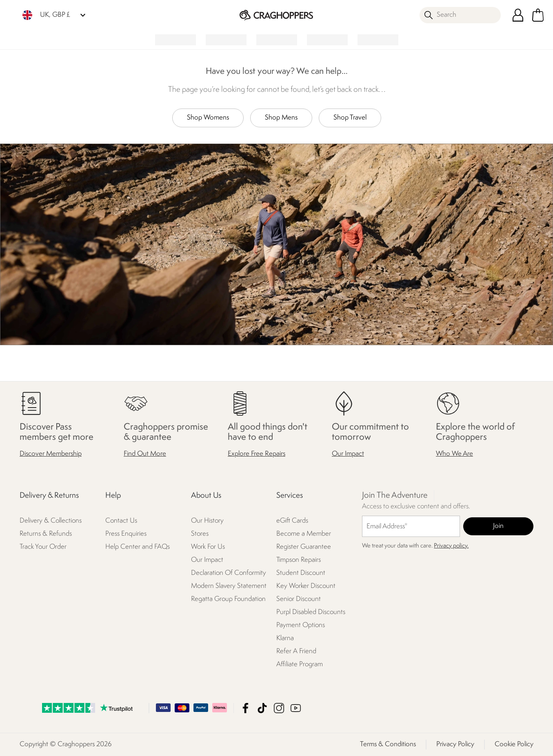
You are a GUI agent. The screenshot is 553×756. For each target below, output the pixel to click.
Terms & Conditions (388, 744)
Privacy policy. (451, 546)
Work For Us (208, 547)
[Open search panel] (460, 15)
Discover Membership (51, 454)
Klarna (285, 638)
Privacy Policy (455, 744)
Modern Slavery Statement (229, 586)
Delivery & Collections (51, 521)
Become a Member (304, 534)
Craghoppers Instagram (279, 708)
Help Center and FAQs (138, 547)
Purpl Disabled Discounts (311, 612)
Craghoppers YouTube (296, 708)
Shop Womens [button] (208, 118)
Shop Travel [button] (350, 118)
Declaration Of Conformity (229, 573)
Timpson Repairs (299, 560)
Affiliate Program (300, 664)
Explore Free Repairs (257, 454)
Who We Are (454, 454)
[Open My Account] (518, 15)
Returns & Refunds (46, 534)
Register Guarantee (304, 547)
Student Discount (301, 573)
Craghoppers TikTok (262, 708)
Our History (207, 521)
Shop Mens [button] (281, 118)
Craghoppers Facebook (245, 708)
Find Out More (145, 454)
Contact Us (121, 521)
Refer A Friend (296, 651)
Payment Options (301, 625)
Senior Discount (299, 599)
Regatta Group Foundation (228, 599)
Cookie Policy (514, 744)
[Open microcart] (538, 15)
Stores (200, 534)
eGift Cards (292, 521)
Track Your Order (43, 547)
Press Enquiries (126, 534)
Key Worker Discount (306, 586)
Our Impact (348, 454)
